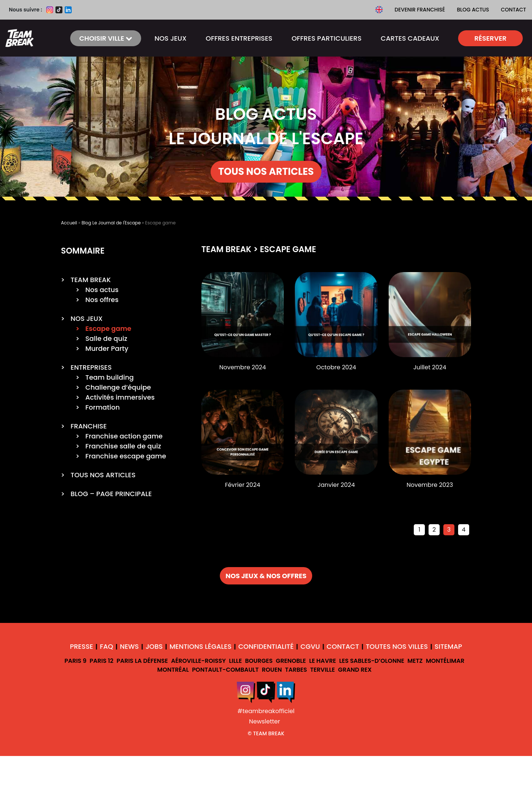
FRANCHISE (89, 426)
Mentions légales (201, 646)
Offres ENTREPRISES (239, 38)
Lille (236, 661)
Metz (415, 661)
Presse (81, 646)
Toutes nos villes (397, 646)
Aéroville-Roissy (198, 661)
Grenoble (291, 661)
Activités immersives (120, 397)
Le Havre (323, 661)
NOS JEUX (170, 38)
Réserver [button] (490, 38)
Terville (323, 670)
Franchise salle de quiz (123, 446)
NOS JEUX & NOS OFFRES (266, 576)
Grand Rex (355, 670)
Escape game (108, 328)
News (129, 646)
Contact (514, 10)
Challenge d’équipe (118, 387)
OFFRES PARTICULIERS (326, 38)
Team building (110, 377)
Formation (103, 407)
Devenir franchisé (420, 10)
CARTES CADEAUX (410, 38)
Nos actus (102, 290)
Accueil (69, 223)
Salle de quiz (106, 338)
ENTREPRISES (91, 367)
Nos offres (102, 300)
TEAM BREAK (91, 280)
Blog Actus (473, 10)
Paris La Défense (142, 661)
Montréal (173, 670)
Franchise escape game (126, 456)
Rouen (272, 670)
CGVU (310, 646)
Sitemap (448, 646)
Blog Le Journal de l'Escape (111, 223)
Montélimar (445, 661)
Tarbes (296, 670)
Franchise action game (124, 436)
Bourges (259, 661)
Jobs (154, 646)
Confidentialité (266, 646)
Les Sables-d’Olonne (372, 661)
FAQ (106, 646)
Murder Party (107, 348)
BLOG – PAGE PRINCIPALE (111, 494)
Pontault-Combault (226, 670)
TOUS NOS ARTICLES (266, 172)
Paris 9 (75, 661)
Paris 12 (102, 661)
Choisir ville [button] (106, 38)
